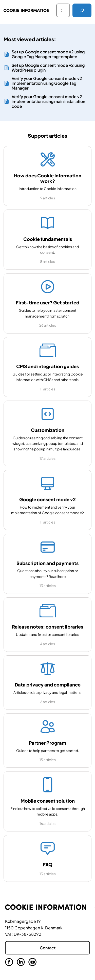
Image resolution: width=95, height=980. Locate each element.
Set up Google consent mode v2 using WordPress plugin (48, 68)
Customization (48, 430)
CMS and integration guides (48, 366)
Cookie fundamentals (48, 239)
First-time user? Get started (48, 303)
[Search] (82, 10)
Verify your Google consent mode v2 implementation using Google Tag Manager (47, 83)
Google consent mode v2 (48, 499)
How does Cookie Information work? (48, 178)
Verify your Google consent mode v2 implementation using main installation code (48, 101)
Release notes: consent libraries (48, 627)
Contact (48, 948)
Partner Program (48, 743)
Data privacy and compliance (48, 685)
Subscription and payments (48, 563)
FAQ (48, 864)
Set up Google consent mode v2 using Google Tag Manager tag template (48, 54)
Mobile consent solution (48, 801)
